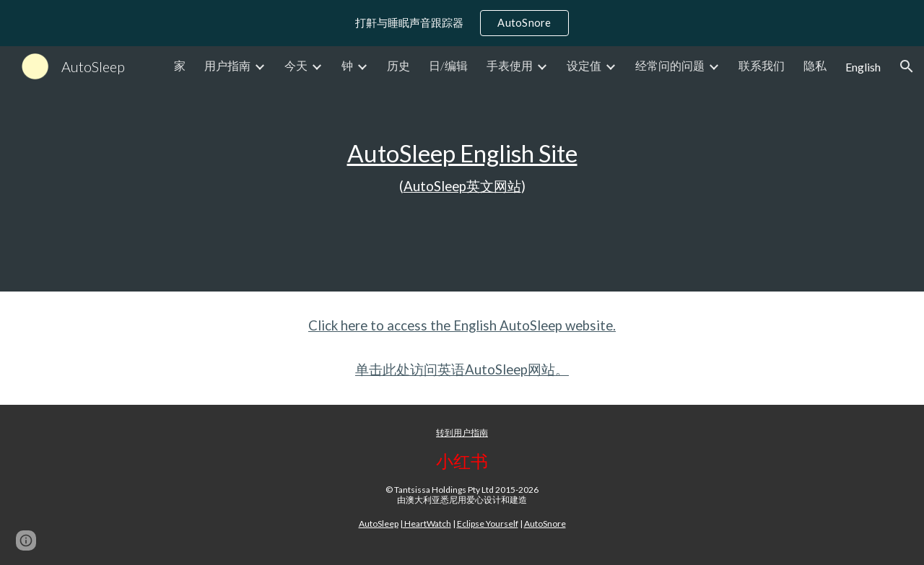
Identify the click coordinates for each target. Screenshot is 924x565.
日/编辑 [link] (448, 65)
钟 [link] (347, 65)
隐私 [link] (815, 65)
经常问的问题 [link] (670, 65)
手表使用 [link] (510, 65)
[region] (462, 23)
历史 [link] (398, 65)
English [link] (863, 67)
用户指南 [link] (227, 65)
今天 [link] (296, 65)
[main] (462, 169)
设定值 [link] (584, 65)
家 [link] (180, 65)
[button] (907, 66)
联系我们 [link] (762, 65)
